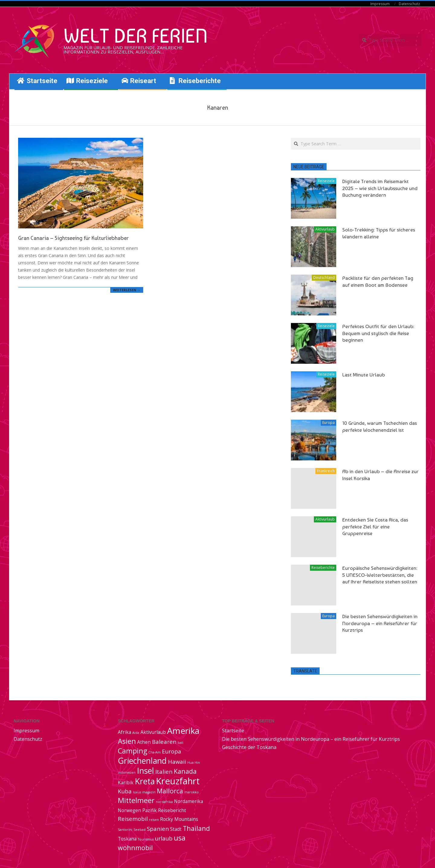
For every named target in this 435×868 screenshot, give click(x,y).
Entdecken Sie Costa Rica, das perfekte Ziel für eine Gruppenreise (375, 526)
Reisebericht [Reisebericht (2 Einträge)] (172, 810)
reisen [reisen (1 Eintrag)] (154, 820)
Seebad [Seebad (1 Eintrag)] (140, 830)
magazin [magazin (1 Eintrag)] (149, 792)
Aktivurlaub (325, 229)
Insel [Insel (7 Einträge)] (145, 771)
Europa (329, 423)
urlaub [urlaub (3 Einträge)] (164, 838)
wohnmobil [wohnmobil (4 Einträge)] (135, 848)
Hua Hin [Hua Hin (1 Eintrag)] (194, 763)
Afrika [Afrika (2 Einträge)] (124, 732)
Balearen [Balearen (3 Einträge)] (164, 742)
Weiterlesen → (127, 290)
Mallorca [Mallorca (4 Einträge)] (170, 791)
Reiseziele (326, 181)
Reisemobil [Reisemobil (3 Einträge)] (133, 819)
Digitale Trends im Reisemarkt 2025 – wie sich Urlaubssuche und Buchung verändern (380, 188)
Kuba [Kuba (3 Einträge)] (125, 791)
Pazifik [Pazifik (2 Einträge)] (150, 810)
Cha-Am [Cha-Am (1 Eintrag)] (155, 752)
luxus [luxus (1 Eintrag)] (137, 792)
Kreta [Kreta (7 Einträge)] (145, 781)
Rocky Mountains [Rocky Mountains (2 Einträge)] (179, 819)
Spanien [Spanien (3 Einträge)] (158, 829)
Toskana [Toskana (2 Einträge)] (127, 839)
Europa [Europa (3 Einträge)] (172, 751)
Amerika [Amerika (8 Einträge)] (183, 731)
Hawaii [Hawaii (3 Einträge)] (177, 762)
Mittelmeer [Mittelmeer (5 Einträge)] (136, 800)
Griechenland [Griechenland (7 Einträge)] (142, 761)
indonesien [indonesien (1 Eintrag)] (127, 773)
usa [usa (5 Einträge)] (180, 838)
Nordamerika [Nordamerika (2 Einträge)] (188, 801)
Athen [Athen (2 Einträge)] (144, 742)
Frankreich (326, 471)
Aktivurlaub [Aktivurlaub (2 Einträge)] (153, 732)
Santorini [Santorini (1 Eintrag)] (125, 830)
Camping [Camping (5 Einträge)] (132, 751)
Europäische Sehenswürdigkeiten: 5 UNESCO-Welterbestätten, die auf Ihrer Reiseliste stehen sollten (380, 575)
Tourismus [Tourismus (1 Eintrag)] (146, 839)
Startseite (233, 731)
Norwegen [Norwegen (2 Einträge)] (129, 810)
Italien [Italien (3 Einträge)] (164, 771)
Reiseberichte (323, 568)
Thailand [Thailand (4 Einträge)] (196, 828)
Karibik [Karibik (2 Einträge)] (126, 782)
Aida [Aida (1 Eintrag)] (136, 733)
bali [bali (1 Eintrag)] (180, 743)
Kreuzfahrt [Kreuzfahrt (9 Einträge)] (178, 781)
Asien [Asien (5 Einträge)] (127, 741)
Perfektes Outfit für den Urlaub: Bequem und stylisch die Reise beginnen (378, 333)
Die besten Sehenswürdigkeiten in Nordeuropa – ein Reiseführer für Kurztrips (380, 623)
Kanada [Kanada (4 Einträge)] (185, 771)
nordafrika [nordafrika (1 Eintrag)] (164, 802)
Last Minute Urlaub (364, 375)
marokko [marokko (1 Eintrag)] (192, 792)
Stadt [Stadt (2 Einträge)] (176, 829)
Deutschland (324, 278)
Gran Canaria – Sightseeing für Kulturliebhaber (73, 238)
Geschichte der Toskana (249, 747)
